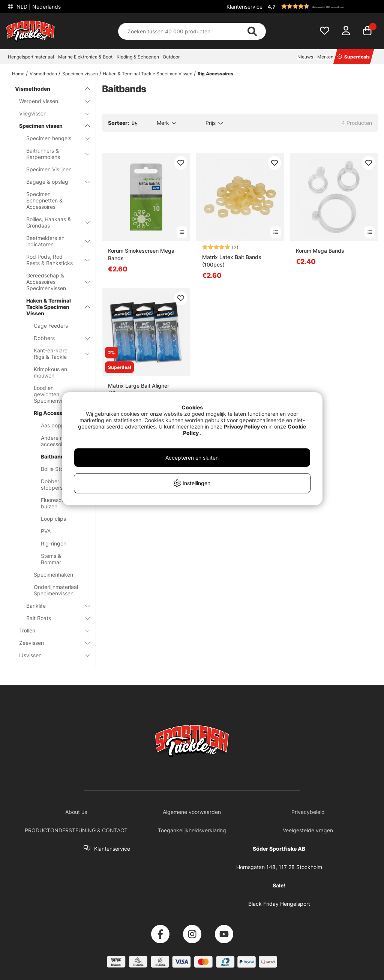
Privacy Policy (242, 426)
